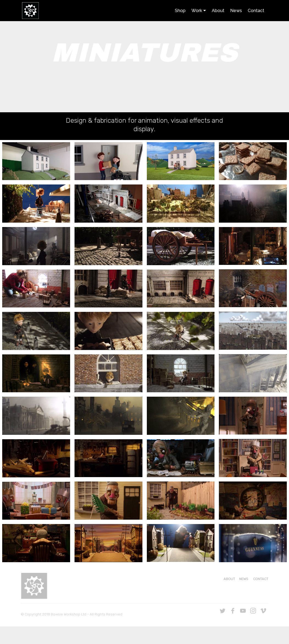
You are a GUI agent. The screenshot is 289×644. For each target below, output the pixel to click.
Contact (256, 11)
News (236, 11)
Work (197, 11)
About (218, 11)
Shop (180, 11)
